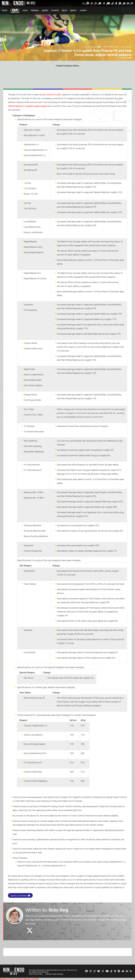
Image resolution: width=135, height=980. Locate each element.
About (64, 10)
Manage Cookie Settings (55, 974)
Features (35, 10)
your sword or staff (52, 95)
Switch (129, 58)
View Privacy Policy (36, 974)
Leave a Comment (91, 47)
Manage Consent (31, 979)
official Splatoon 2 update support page (27, 106)
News (25, 10)
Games (73, 10)
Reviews (55, 10)
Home (5, 10)
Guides (45, 10)
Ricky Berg (125, 47)
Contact (83, 10)
